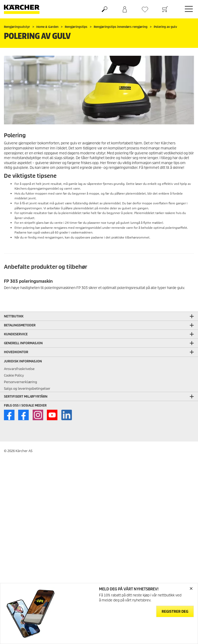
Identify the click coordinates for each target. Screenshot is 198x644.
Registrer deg (175, 612)
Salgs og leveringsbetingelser (27, 389)
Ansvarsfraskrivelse (19, 369)
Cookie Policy (14, 375)
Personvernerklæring (21, 382)
